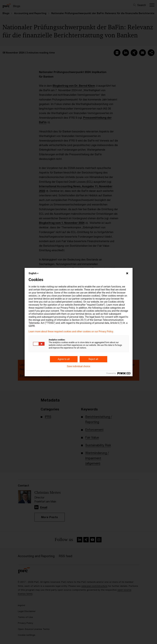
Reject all (93, 359)
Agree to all (64, 359)
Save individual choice (78, 366)
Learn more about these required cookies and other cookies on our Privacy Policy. (71, 332)
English (34, 273)
